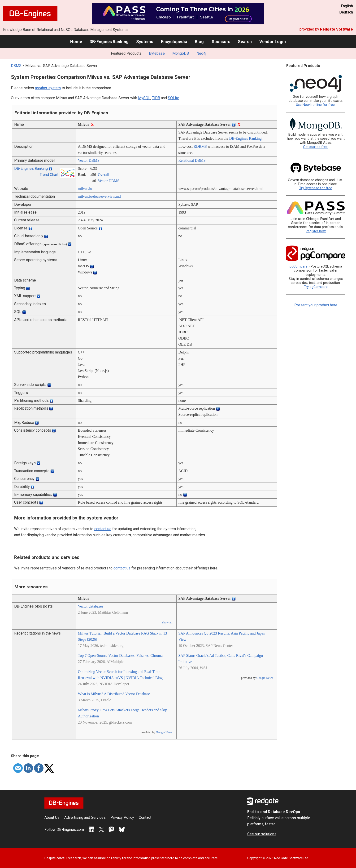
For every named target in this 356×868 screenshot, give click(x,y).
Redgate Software (336, 29)
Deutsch (346, 12)
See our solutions (262, 834)
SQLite (174, 98)
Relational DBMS (192, 160)
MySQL (144, 98)
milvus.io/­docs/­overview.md (99, 196)
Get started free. (316, 147)
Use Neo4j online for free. (316, 105)
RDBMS (200, 146)
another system (48, 88)
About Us (52, 817)
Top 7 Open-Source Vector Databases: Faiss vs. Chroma (120, 655)
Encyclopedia (174, 42)
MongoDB (181, 53)
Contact (145, 817)
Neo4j (201, 53)
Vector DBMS (89, 160)
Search (245, 42)
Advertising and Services (85, 817)
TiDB (156, 98)
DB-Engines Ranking (109, 42)
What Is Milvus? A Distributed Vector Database (114, 694)
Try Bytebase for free (316, 188)
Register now (316, 231)
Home (76, 42)
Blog (199, 42)
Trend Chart (49, 175)
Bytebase (157, 53)
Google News (164, 732)
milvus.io (85, 189)
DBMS (16, 66)
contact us (103, 529)
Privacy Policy (122, 817)
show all (167, 622)
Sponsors (221, 42)
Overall (104, 175)
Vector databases (91, 606)
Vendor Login (273, 42)
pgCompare (299, 266)
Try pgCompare (316, 287)
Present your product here (316, 305)
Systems (145, 42)
